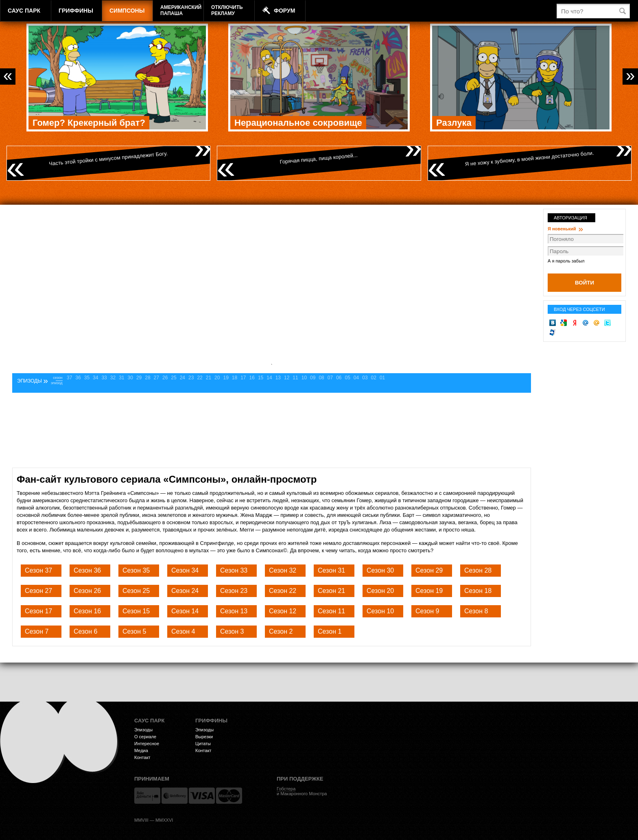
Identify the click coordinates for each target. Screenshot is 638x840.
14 (269, 378)
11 (295, 378)
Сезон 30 (380, 570)
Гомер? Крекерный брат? (89, 123)
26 (165, 378)
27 (156, 378)
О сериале (145, 737)
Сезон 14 (185, 611)
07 (330, 378)
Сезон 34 (185, 570)
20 (217, 378)
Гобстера (286, 789)
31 (121, 378)
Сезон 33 (234, 570)
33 (104, 378)
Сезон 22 (283, 591)
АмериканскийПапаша (181, 10)
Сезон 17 (38, 611)
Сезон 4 (183, 631)
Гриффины (76, 11)
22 (200, 378)
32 (113, 378)
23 (191, 378)
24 (182, 378)
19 (226, 378)
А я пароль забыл (566, 261)
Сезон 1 (330, 631)
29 (139, 378)
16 (252, 378)
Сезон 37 (38, 570)
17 (243, 378)
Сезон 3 (232, 631)
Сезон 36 (87, 570)
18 (235, 378)
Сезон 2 (281, 631)
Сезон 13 (234, 611)
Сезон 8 (476, 611)
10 (304, 378)
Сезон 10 (380, 611)
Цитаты (203, 744)
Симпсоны (127, 11)
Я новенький (565, 229)
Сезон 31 (331, 570)
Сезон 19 (429, 591)
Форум (284, 11)
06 (339, 378)
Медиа (141, 750)
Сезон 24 (185, 591)
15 (261, 378)
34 (95, 378)
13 (278, 378)
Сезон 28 (478, 570)
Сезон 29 (429, 570)
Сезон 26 (87, 591)
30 (130, 378)
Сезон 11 (331, 611)
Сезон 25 (136, 591)
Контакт (142, 757)
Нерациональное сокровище (298, 123)
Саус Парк (24, 11)
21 (209, 378)
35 (87, 378)
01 (382, 378)
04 (356, 378)
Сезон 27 (38, 591)
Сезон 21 (331, 591)
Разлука (454, 123)
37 (69, 378)
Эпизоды (143, 730)
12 (287, 378)
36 (78, 378)
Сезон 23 (234, 591)
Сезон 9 (427, 611)
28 (147, 378)
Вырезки (204, 737)
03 (365, 378)
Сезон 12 (283, 611)
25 (174, 378)
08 (321, 378)
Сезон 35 (136, 570)
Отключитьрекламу (227, 10)
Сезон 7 (37, 631)
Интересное (147, 744)
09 (313, 378)
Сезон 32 (283, 570)
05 (348, 378)
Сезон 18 (478, 591)
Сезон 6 (85, 631)
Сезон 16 (87, 611)
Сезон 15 (136, 611)
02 (374, 378)
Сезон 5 (134, 631)
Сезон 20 (380, 591)
